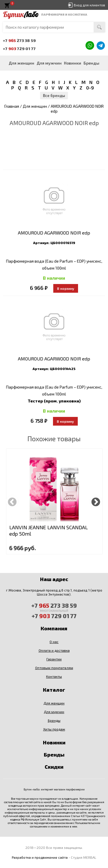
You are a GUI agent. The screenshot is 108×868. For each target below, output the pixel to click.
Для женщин (21, 63)
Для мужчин (49, 63)
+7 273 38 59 (19, 40)
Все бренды (54, 96)
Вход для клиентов (89, 5)
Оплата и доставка (54, 650)
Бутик (21, 14)
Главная (12, 106)
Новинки (73, 63)
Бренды (91, 63)
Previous (12, 501)
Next (96, 501)
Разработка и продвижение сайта (40, 857)
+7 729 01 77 (19, 48)
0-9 (90, 88)
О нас (54, 642)
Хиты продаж (54, 729)
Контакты (54, 676)
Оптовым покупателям (54, 668)
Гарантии (54, 659)
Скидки (54, 767)
